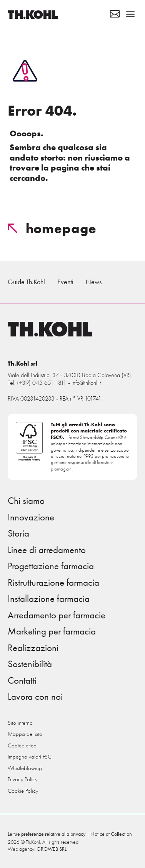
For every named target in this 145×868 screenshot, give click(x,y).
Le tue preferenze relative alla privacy (47, 834)
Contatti (22, 681)
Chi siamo (26, 501)
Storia (18, 533)
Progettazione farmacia (51, 566)
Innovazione (31, 517)
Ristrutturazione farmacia (53, 583)
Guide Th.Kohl (26, 282)
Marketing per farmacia (52, 631)
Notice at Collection (111, 834)
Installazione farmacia (49, 599)
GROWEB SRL (52, 849)
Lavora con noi (35, 697)
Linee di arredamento (47, 550)
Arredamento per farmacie (57, 615)
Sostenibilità (30, 664)
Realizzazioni (33, 648)
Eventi (65, 282)
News (94, 282)
